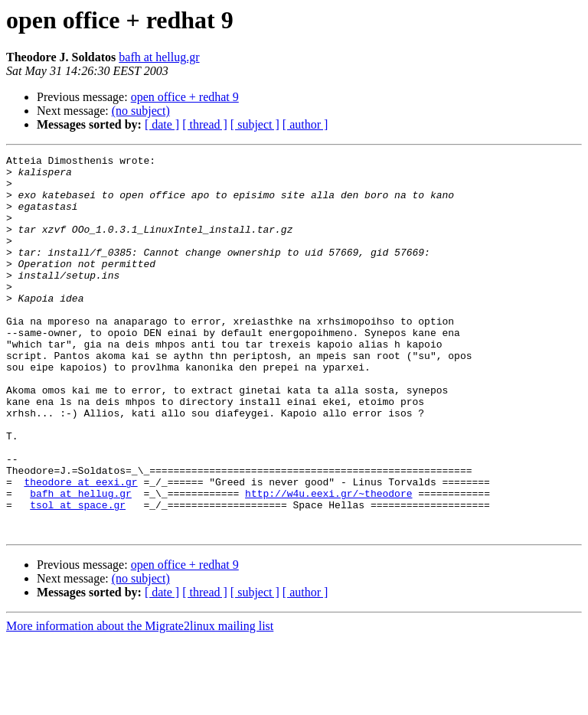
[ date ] (162, 124)
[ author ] (305, 124)
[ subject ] (255, 124)
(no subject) (141, 111)
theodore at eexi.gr (80, 548)
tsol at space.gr (78, 576)
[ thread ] (205, 124)
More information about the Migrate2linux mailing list (140, 702)
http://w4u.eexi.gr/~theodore (328, 562)
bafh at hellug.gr (159, 57)
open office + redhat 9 (185, 97)
